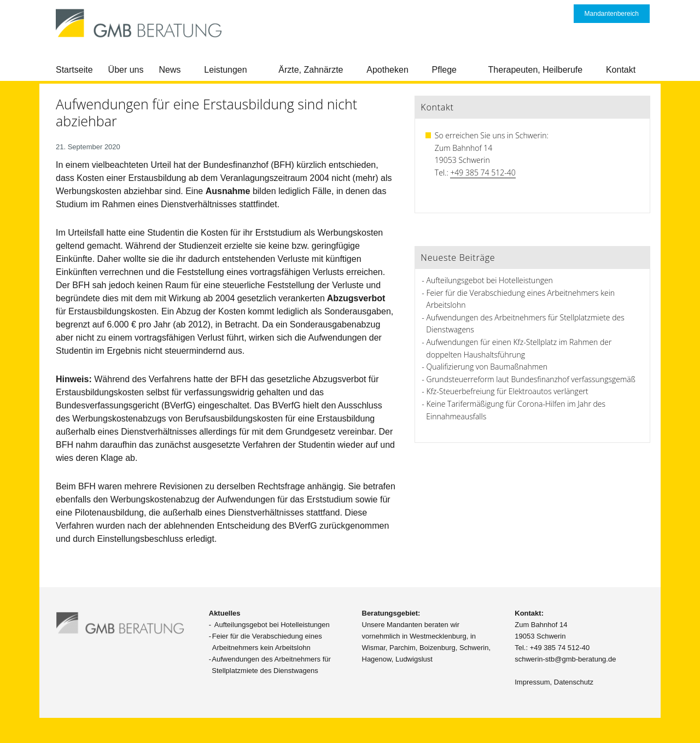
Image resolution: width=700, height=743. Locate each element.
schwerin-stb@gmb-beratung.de (565, 659)
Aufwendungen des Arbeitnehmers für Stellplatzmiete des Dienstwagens (271, 665)
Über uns (126, 70)
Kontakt (621, 70)
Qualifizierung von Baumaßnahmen (487, 367)
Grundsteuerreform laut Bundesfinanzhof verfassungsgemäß (531, 379)
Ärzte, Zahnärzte (311, 70)
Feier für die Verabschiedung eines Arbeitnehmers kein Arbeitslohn (267, 642)
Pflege (444, 70)
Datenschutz (574, 682)
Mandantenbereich (612, 14)
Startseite (74, 70)
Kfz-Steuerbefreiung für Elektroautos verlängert (507, 391)
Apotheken (387, 70)
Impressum (532, 682)
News (170, 70)
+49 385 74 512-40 (483, 172)
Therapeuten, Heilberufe (536, 70)
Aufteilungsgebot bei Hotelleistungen (490, 280)
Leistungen (225, 70)
